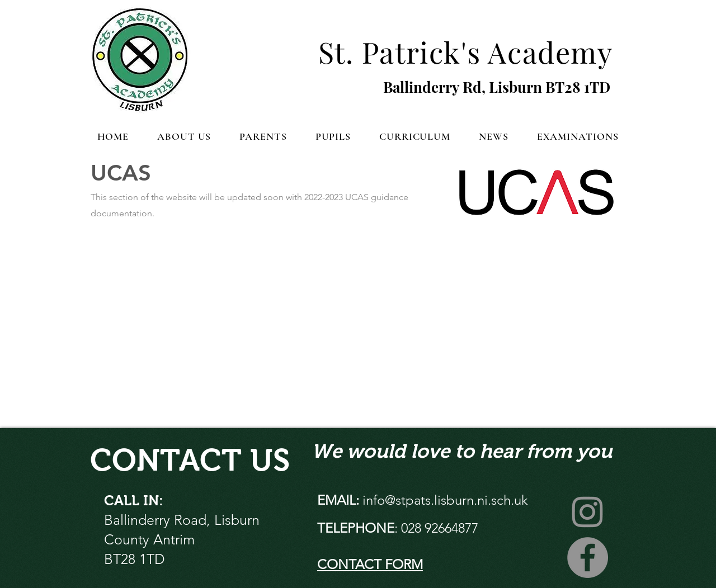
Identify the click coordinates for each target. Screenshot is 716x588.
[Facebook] (588, 558)
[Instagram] (588, 511)
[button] (184, 136)
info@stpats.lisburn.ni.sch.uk (445, 500)
